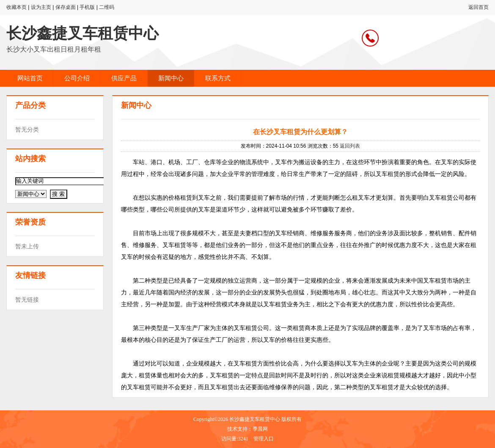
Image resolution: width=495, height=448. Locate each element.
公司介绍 (77, 78)
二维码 (107, 7)
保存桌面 (66, 7)
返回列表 (350, 146)
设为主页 (41, 7)
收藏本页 (16, 7)
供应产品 (124, 78)
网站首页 (30, 78)
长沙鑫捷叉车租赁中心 (82, 33)
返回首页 (478, 7)
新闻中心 (171, 78)
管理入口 (264, 439)
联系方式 (218, 78)
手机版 (87, 7)
